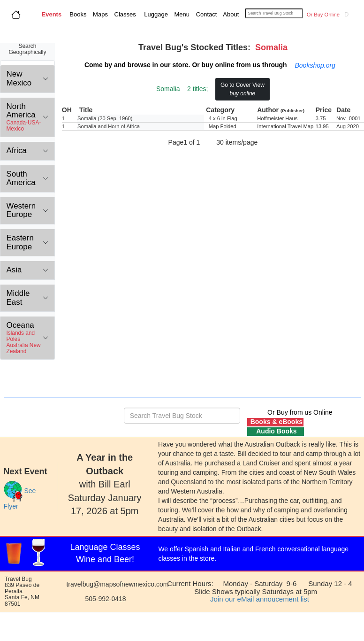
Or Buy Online (322, 15)
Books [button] (76, 14)
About (232, 14)
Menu (181, 14)
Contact (205, 14)
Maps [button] (100, 14)
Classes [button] (124, 14)
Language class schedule (255, 558)
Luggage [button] (155, 14)
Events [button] (52, 14)
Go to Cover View (243, 89)
